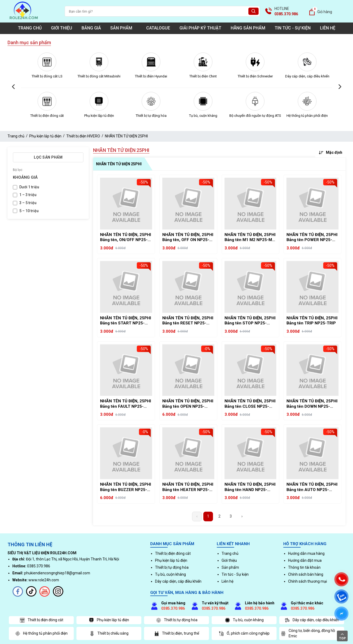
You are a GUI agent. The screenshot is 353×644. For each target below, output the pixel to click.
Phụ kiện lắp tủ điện (99, 116)
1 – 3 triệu (28, 195)
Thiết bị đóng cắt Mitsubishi (99, 76)
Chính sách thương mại (308, 581)
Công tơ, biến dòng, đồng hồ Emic (308, 633)
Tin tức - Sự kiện (293, 28)
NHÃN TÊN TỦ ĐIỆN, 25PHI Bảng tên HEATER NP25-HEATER (188, 487)
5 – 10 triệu (29, 211)
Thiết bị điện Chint (203, 76)
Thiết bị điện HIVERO (83, 136)
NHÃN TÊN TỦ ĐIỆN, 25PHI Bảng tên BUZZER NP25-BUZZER (126, 487)
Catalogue (158, 28)
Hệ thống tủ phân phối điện (307, 116)
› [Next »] (242, 516)
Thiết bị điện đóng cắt (47, 116)
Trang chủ (30, 28)
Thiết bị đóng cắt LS (47, 76)
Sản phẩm (124, 28)
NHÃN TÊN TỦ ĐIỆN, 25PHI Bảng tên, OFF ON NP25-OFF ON (188, 237)
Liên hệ (328, 28)
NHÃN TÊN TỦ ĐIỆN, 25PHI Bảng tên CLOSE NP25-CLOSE (250, 404)
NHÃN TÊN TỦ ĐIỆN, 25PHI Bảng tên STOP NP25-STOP (250, 321)
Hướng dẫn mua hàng (306, 553)
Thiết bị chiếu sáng (109, 634)
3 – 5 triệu (28, 203)
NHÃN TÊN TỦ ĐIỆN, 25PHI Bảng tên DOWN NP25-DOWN (312, 404)
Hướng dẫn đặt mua (305, 560)
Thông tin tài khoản (304, 567)
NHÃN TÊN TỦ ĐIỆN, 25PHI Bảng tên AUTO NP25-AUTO (312, 487)
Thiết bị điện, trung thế (176, 634)
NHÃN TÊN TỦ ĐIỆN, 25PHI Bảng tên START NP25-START (126, 321)
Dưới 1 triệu (29, 187)
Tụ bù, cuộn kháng (203, 116)
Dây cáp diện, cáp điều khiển (307, 76)
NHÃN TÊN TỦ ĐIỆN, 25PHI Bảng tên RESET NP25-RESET (188, 321)
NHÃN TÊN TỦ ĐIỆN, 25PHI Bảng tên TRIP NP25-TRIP (312, 321)
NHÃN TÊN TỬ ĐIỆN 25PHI (126, 136)
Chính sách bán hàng (306, 574)
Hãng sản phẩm (248, 28)
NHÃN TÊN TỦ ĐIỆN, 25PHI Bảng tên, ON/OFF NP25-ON (126, 237)
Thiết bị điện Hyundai (151, 76)
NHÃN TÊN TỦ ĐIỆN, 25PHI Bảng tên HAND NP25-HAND (250, 487)
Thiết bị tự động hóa (151, 116)
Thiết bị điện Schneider (255, 76)
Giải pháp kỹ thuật (200, 28)
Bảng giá (91, 28)
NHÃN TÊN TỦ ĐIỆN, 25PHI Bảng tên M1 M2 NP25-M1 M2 (250, 237)
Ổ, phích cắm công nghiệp (244, 634)
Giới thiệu (62, 28)
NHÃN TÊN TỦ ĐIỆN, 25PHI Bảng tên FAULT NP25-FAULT (126, 404)
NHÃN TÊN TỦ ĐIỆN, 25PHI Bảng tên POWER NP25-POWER (312, 237)
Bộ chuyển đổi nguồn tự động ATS (255, 116)
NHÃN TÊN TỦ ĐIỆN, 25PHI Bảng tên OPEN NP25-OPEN (188, 404)
